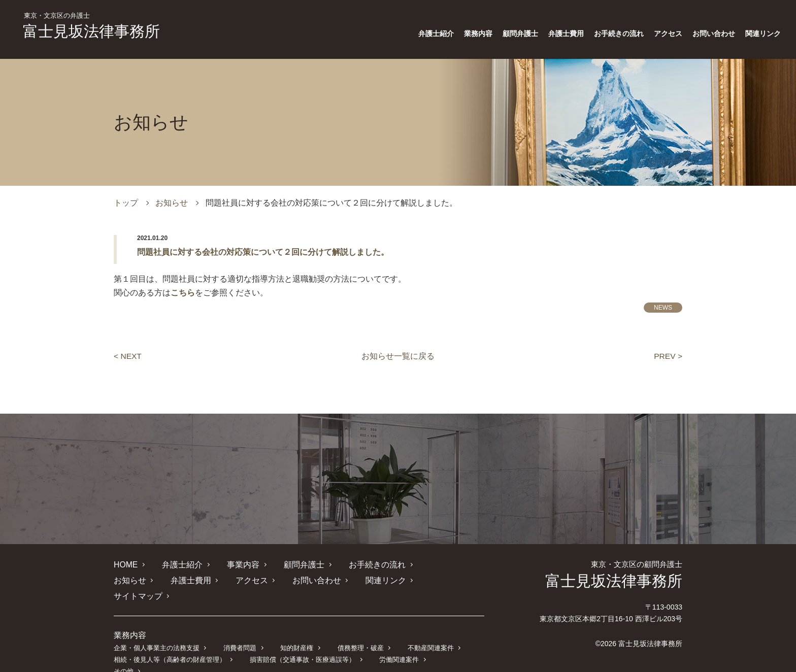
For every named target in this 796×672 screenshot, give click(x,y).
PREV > (668, 356)
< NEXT (128, 356)
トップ (126, 203)
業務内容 (478, 33)
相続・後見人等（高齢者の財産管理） (170, 643)
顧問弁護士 (520, 33)
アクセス (668, 33)
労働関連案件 (399, 643)
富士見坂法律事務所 (91, 26)
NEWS (663, 308)
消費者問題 (240, 632)
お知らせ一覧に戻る (398, 356)
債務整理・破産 (360, 632)
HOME (126, 564)
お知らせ (172, 203)
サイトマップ (397, 580)
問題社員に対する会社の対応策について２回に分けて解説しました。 (263, 252)
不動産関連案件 (430, 632)
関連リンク (763, 33)
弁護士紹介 (436, 33)
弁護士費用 (566, 33)
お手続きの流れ (619, 33)
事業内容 (243, 564)
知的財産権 (296, 632)
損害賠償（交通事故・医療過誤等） (303, 643)
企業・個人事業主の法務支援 (157, 632)
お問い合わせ (714, 33)
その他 (452, 643)
